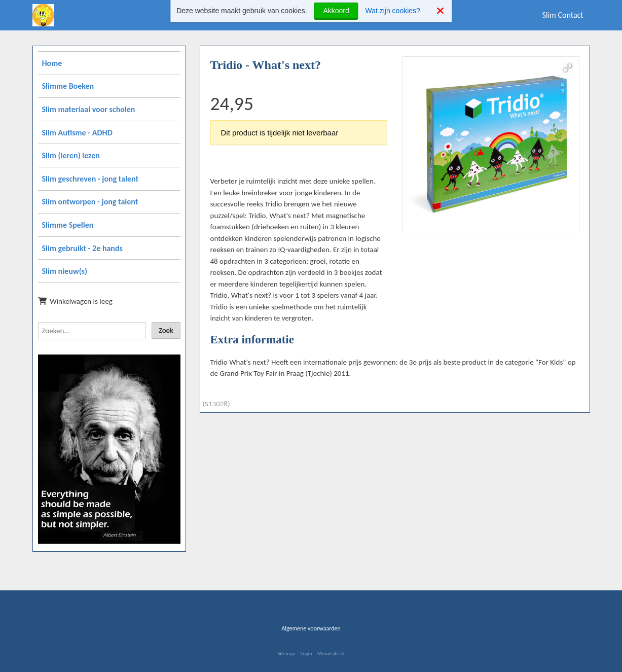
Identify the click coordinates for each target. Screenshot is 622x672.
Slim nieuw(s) (65, 271)
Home (52, 63)
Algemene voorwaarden (311, 628)
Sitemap (286, 653)
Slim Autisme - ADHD (77, 133)
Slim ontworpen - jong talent (90, 202)
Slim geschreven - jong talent (90, 179)
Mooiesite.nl (331, 653)
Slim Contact (562, 15)
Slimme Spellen (68, 225)
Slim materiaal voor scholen (89, 109)
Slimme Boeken (68, 86)
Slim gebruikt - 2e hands (82, 248)
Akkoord (336, 11)
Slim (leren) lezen (71, 155)
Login (306, 653)
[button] (568, 68)
